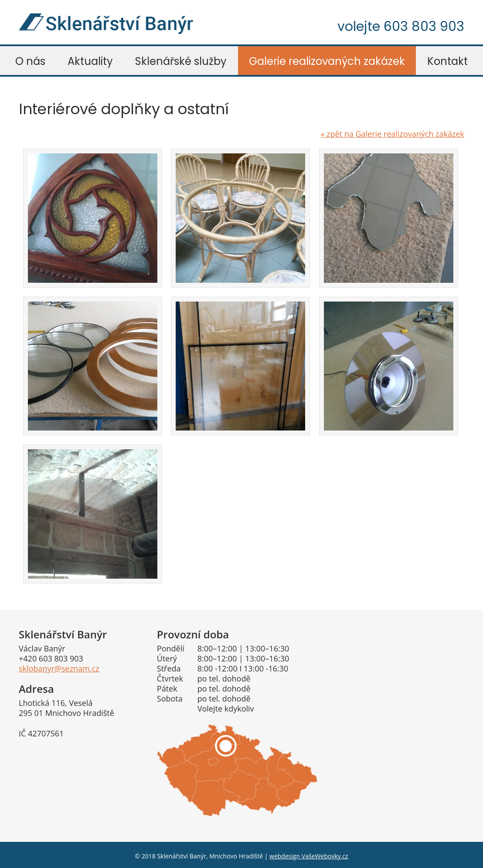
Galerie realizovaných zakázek (327, 61)
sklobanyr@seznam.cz (59, 668)
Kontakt (447, 61)
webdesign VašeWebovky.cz (309, 856)
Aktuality (90, 61)
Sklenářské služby (181, 61)
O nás (30, 61)
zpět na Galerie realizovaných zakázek (392, 134)
